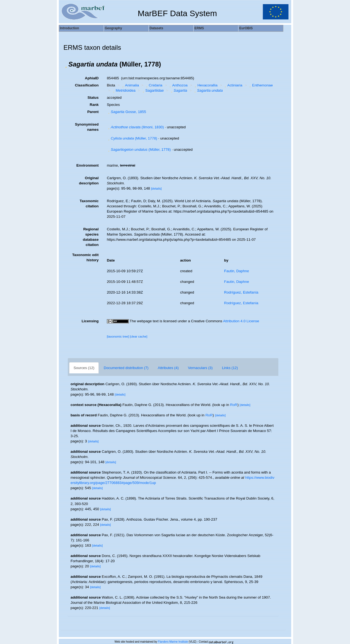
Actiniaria (233, 85)
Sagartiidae (153, 90)
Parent (93, 112)
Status (93, 98)
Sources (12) (84, 368)
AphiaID (92, 78)
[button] (66, 64)
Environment (87, 165)
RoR (234, 405)
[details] (156, 188)
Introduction (69, 28)
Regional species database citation (91, 237)
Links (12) (230, 368)
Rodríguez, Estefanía (241, 292)
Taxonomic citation (89, 204)
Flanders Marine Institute (173, 642)
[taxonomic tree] (118, 336)
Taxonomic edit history (85, 257)
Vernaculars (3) (200, 368)
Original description (89, 181)
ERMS (199, 28)
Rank (94, 105)
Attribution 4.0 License (241, 321)
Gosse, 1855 (126, 112)
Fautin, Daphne (237, 271)
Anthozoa (178, 85)
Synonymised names (87, 127)
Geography (113, 28)
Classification (87, 85)
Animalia (130, 85)
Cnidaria (154, 85)
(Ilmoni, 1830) (135, 127)
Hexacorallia (206, 85)
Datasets (156, 28)
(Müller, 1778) (132, 138)
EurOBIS (246, 28)
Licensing (90, 321)
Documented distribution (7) (126, 368)
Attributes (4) (168, 368)
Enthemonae (261, 85)
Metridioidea (123, 90)
